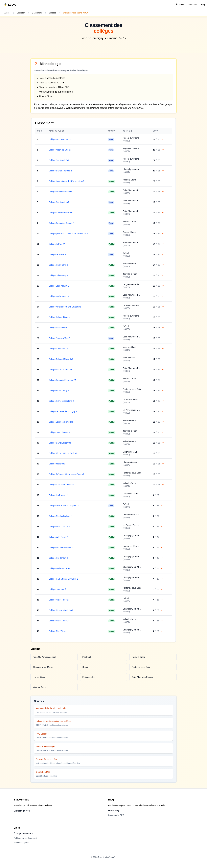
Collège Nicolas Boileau (60, 516)
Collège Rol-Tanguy (58, 558)
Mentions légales (21, 843)
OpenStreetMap (43, 772)
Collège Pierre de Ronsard (61, 370)
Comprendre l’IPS (116, 815)
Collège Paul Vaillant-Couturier (63, 579)
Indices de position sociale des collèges (54, 721)
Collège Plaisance (57, 328)
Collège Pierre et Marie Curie (62, 454)
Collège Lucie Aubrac (59, 569)
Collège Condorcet (57, 349)
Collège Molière (56, 464)
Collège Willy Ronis (58, 537)
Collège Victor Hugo (58, 600)
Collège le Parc (56, 244)
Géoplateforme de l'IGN (47, 759)
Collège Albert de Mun (59, 150)
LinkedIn (22, 811)
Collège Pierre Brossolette (61, 401)
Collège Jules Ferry (58, 276)
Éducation (180, 5)
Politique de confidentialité (26, 838)
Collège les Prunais (58, 495)
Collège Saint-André (58, 161)
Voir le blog (113, 811)
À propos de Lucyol (23, 834)
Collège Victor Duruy (58, 391)
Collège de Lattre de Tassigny (62, 412)
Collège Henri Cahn (58, 265)
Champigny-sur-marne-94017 (81, 13)
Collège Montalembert (59, 140)
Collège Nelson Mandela (60, 611)
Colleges (56, 13)
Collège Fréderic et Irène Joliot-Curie (66, 474)
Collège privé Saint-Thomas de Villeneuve (68, 234)
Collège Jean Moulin (58, 286)
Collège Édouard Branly (60, 318)
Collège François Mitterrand (62, 380)
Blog (203, 5)
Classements (40, 13)
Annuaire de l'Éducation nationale (51, 709)
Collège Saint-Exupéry (59, 443)
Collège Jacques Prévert (60, 422)
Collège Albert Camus (59, 527)
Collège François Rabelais (61, 192)
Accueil (8, 13)
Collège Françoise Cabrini (61, 223)
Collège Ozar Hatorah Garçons (63, 506)
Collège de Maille (57, 255)
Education (22, 13)
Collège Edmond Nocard (60, 359)
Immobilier (193, 5)
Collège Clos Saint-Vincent (61, 485)
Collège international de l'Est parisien (66, 181)
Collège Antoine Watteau (60, 548)
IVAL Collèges (42, 734)
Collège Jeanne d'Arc (59, 338)
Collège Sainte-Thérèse (60, 171)
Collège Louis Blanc (58, 297)
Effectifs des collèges (45, 747)
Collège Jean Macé (58, 590)
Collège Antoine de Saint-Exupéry (64, 307)
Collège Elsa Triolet (58, 631)
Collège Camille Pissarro (60, 213)
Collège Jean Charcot (59, 433)
